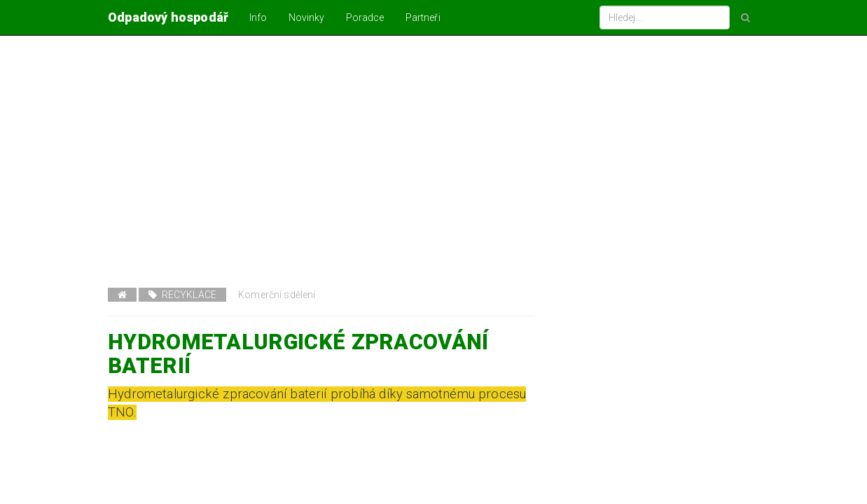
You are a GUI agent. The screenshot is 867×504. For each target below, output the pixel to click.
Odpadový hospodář (168, 17)
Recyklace (182, 295)
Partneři (423, 17)
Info (258, 17)
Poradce (365, 17)
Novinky (307, 17)
